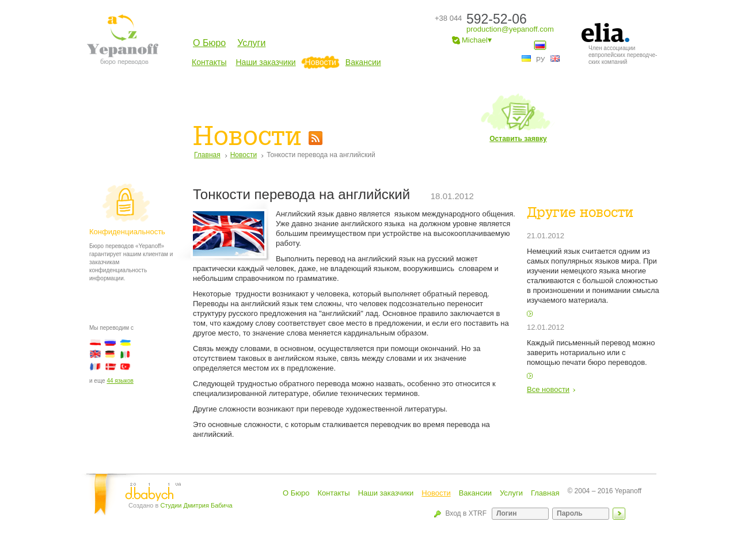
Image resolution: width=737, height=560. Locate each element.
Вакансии (363, 62)
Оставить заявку (518, 117)
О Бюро (209, 43)
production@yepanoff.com (510, 29)
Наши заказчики (265, 62)
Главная (207, 155)
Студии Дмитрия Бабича (196, 505)
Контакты (209, 62)
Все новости (548, 389)
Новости (321, 62)
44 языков (120, 381)
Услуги (251, 43)
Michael (472, 41)
